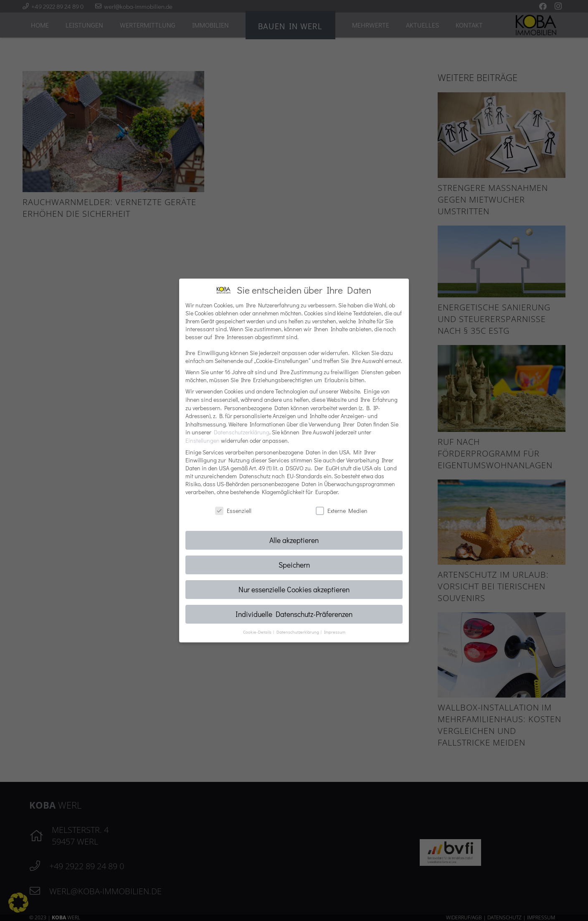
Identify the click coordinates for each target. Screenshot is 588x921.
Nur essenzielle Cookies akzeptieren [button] (294, 590)
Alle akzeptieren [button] (294, 540)
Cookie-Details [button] (258, 632)
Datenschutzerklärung (242, 432)
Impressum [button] (335, 632)
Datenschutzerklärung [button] (298, 632)
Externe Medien (342, 511)
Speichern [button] (294, 565)
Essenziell (233, 511)
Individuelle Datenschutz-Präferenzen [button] (294, 614)
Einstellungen (203, 440)
